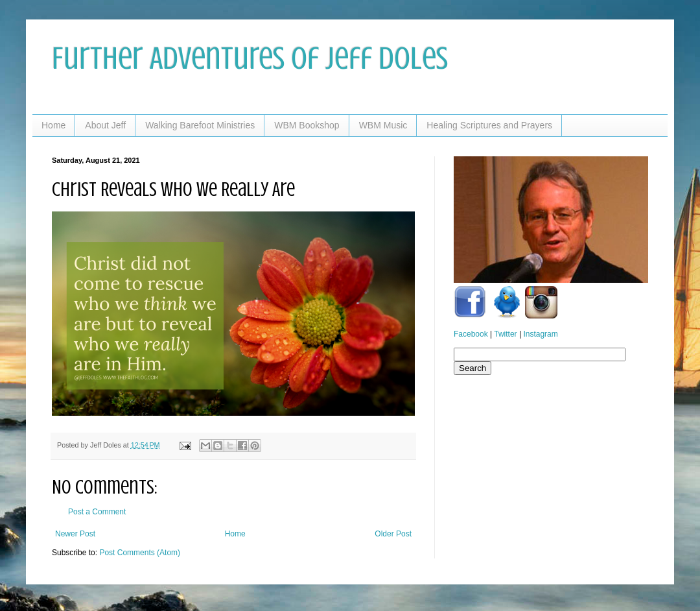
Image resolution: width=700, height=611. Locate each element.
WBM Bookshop (307, 125)
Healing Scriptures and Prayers (489, 125)
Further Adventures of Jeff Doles (250, 58)
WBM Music (383, 125)
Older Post (393, 534)
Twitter (505, 334)
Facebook (471, 334)
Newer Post (75, 534)
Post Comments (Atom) (140, 553)
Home (53, 125)
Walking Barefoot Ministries (200, 125)
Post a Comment (97, 512)
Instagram (540, 334)
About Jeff (105, 125)
